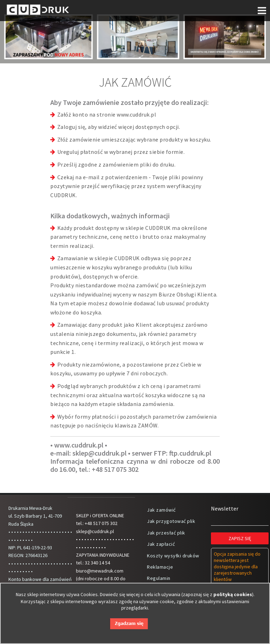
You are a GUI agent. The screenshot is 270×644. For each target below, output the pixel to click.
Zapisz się (240, 538)
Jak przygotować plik (171, 521)
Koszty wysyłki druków (173, 556)
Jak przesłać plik (166, 533)
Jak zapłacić (161, 544)
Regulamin (159, 578)
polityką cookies (233, 594)
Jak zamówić (161, 510)
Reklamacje (160, 567)
